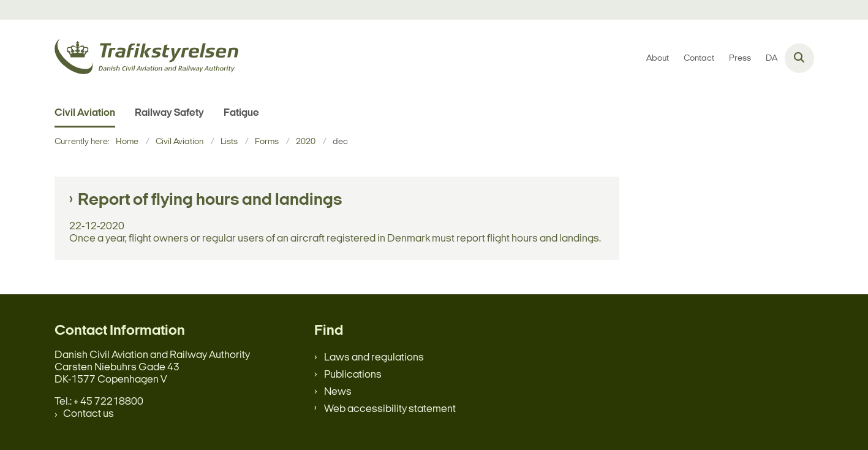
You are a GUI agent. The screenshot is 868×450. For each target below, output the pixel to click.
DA (772, 59)
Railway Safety (169, 113)
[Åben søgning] (799, 58)
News (338, 392)
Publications (353, 375)
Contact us (89, 414)
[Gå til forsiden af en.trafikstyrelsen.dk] (146, 59)
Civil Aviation (85, 113)
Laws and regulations (374, 358)
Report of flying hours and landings (210, 200)
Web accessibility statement (390, 409)
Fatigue (241, 113)
